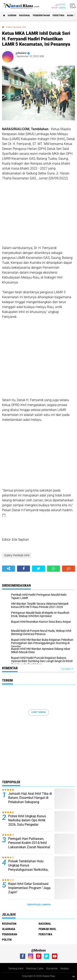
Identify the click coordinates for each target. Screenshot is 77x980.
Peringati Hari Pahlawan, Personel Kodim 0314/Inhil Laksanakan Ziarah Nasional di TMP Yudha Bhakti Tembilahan (29, 847)
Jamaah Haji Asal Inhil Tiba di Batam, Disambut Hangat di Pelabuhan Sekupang (30, 798)
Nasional (25, 15)
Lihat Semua (39, 712)
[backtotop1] (74, 976)
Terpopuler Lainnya (39, 905)
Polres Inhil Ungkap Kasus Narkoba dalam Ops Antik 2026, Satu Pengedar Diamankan (27, 822)
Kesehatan (9, 924)
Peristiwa (58, 15)
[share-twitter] (38, 569)
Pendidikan (10, 934)
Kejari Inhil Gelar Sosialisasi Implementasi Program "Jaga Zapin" (29, 888)
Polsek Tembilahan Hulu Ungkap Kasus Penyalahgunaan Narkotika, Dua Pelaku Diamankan (28, 868)
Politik (7, 940)
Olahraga (9, 929)
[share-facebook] (24, 569)
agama (71, 15)
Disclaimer (52, 969)
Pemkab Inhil (47, 929)
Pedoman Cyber (35, 969)
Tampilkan (67, 669)
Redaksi (65, 969)
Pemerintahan (41, 15)
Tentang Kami (16, 969)
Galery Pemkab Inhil (16, 27)
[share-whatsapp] (53, 569)
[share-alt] (9, 569)
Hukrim (12, 15)
